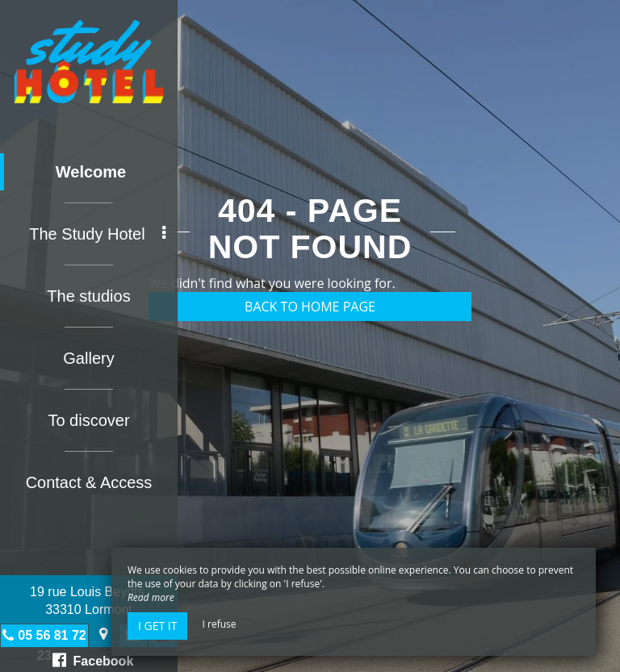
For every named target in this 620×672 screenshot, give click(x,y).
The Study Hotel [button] (97, 234)
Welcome (91, 172)
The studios (88, 296)
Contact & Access (89, 482)
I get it (157, 626)
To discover (88, 420)
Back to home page (310, 307)
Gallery (88, 358)
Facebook (93, 660)
